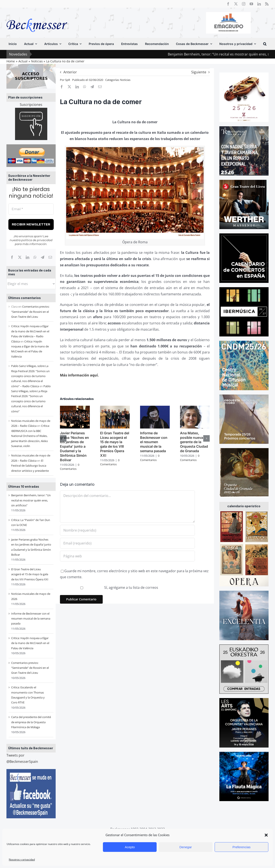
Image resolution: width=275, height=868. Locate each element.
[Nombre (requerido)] (127, 530)
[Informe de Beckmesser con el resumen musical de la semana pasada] (155, 408)
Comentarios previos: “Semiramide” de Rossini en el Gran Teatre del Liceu (30, 312)
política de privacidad (37, 240)
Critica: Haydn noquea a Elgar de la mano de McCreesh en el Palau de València (30, 643)
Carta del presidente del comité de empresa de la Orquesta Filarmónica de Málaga (31, 722)
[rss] (267, 4)
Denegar (186, 847)
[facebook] (228, 4)
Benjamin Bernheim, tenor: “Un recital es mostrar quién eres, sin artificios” (31, 500)
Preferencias (241, 847)
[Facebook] (12, 257)
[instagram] (244, 4)
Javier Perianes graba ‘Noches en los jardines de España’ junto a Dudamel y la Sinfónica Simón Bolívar (74, 446)
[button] (266, 835)
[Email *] (31, 209)
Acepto (130, 847)
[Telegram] (43, 257)
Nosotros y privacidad (22, 860)
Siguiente (199, 72)
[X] (20, 257)
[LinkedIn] (27, 257)
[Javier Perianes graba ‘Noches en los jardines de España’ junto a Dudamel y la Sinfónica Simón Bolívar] (75, 408)
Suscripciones (31, 105)
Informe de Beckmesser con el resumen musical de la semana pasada (31, 619)
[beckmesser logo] (37, 15)
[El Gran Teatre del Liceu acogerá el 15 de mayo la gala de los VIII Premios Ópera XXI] (115, 408)
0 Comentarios (70, 467)
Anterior (70, 72)
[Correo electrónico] (50, 257)
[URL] (127, 556)
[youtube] (251, 4)
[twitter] (236, 4)
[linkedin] (259, 4)
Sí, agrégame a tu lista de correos (109, 587)
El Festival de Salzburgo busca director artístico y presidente (30, 466)
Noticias (125, 80)
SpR (68, 80)
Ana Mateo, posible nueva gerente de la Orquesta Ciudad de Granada (194, 442)
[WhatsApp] (35, 257)
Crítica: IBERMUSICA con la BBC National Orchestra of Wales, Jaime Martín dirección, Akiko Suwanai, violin (30, 436)
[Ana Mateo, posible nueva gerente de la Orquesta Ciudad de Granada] (195, 408)
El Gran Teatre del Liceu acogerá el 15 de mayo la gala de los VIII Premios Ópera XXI (30, 574)
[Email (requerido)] (127, 543)
